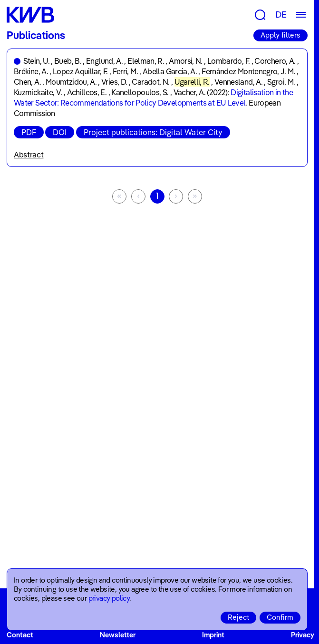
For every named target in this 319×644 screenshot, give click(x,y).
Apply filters (280, 35)
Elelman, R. (146, 61)
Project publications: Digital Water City (153, 132)
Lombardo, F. (228, 61)
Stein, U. (36, 61)
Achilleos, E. (87, 92)
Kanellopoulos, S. (140, 92)
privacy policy (109, 598)
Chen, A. (27, 82)
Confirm (280, 617)
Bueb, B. (68, 61)
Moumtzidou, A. (71, 82)
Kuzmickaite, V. (38, 92)
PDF (29, 132)
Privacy (303, 635)
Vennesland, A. (238, 82)
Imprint (213, 635)
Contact (20, 635)
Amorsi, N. (186, 61)
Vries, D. (114, 82)
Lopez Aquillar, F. (80, 71)
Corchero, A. (275, 61)
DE (281, 15)
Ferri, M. (125, 71)
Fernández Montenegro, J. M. (248, 71)
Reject (238, 617)
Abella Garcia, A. (170, 71)
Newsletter (118, 635)
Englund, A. (104, 61)
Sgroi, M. (281, 82)
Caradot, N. (150, 82)
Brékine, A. (31, 71)
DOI (60, 132)
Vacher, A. (190, 92)
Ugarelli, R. (192, 82)
